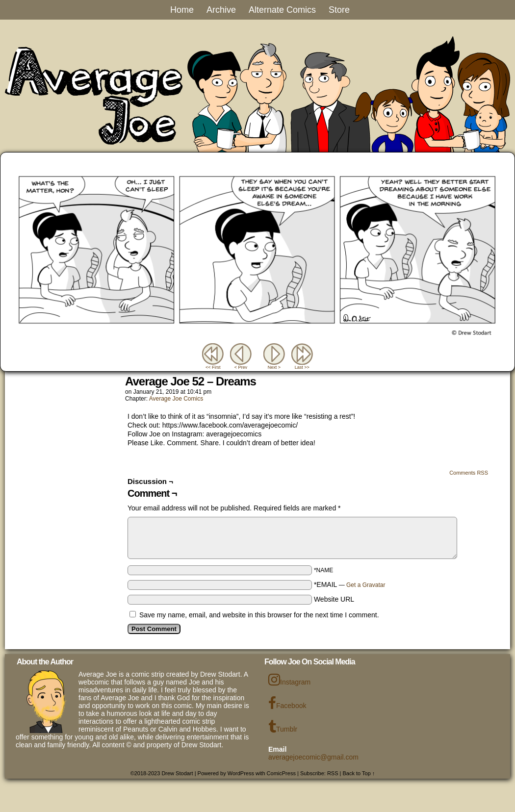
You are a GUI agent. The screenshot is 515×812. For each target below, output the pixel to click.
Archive (221, 10)
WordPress (241, 773)
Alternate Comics (282, 10)
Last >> (302, 367)
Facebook (287, 703)
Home (182, 10)
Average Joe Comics (176, 399)
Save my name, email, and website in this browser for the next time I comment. (259, 615)
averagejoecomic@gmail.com (313, 757)
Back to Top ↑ (359, 773)
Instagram (289, 680)
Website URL (334, 599)
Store (339, 10)
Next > (274, 367)
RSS (333, 773)
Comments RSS (469, 473)
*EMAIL (350, 584)
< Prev (241, 367)
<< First (213, 367)
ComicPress (281, 773)
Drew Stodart (177, 773)
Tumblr (283, 727)
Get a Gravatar (366, 585)
